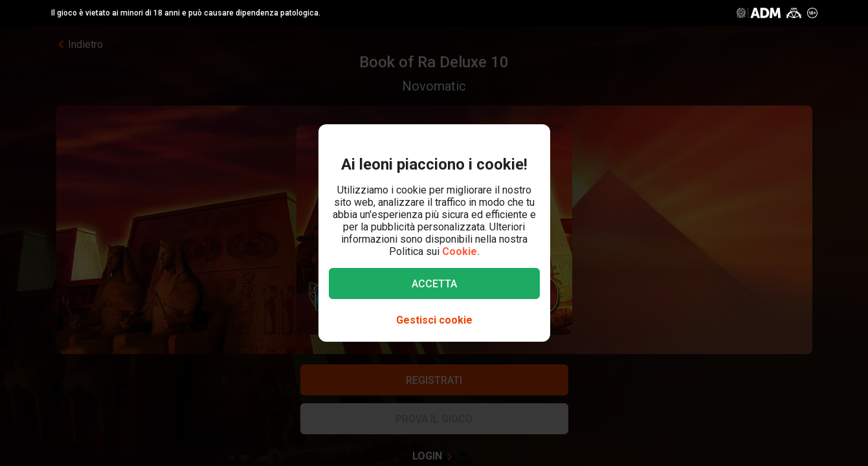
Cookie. (461, 251)
